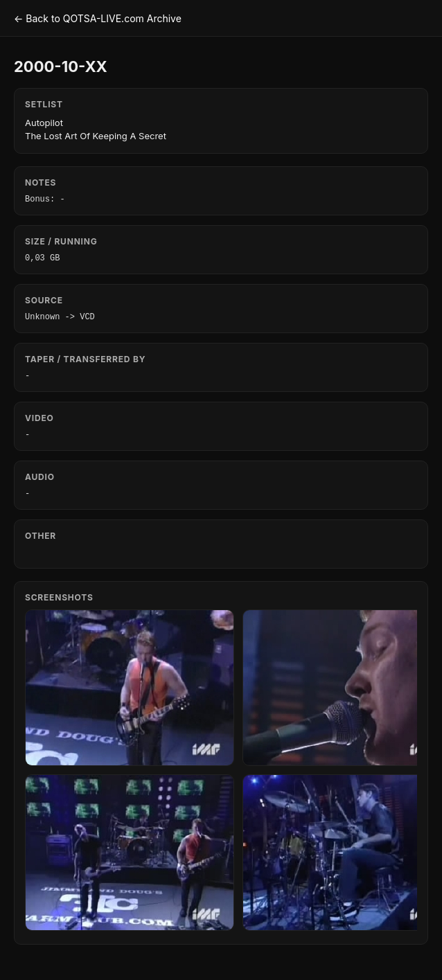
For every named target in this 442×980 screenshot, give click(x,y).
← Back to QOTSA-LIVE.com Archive (98, 18)
